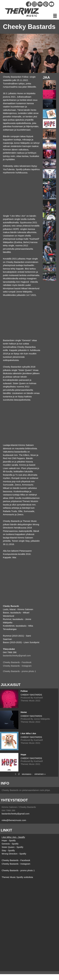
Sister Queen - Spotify (12, 847)
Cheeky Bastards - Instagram (17, 666)
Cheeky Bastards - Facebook (17, 662)
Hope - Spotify (9, 840)
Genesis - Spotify (10, 844)
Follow (24, 691)
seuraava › (27, 774)
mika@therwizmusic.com (14, 820)
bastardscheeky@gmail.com (17, 656)
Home (24, 712)
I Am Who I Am (28, 733)
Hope (23, 755)
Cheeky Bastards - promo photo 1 (19, 671)
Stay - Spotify (8, 850)
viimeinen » (40, 774)
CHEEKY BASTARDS (31, 695)
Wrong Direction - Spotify (14, 854)
